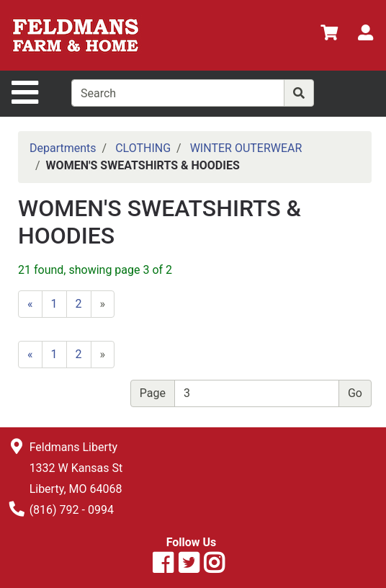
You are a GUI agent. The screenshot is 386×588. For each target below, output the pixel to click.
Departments (63, 148)
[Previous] (30, 304)
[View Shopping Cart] (329, 35)
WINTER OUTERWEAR (246, 148)
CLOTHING (143, 148)
